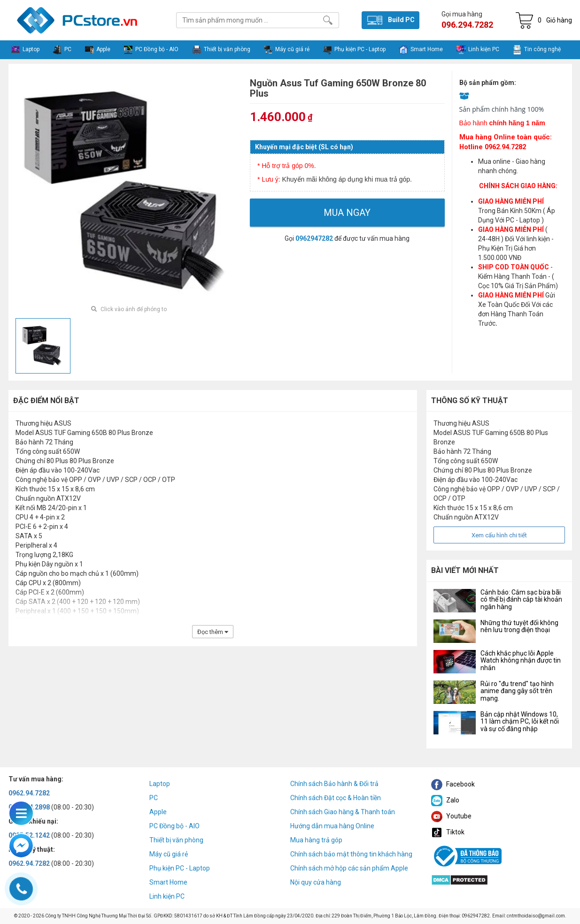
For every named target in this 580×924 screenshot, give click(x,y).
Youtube (451, 816)
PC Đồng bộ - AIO (174, 826)
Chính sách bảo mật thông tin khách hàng (351, 854)
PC (154, 798)
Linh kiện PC (167, 896)
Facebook (453, 784)
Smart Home (168, 882)
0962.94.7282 (29, 793)
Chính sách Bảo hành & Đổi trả (334, 784)
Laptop (160, 784)
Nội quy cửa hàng (316, 882)
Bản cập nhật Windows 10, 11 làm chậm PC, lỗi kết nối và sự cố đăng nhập (520, 722)
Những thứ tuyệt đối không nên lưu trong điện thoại (519, 626)
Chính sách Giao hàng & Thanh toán (343, 812)
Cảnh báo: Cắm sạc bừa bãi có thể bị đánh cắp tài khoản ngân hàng (521, 599)
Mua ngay (347, 213)
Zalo (445, 800)
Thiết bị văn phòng (176, 840)
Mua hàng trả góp (316, 840)
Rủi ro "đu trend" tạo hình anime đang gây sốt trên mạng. (517, 691)
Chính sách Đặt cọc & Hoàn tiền (336, 798)
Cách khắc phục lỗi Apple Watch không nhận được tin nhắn (521, 661)
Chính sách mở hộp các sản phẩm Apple (349, 868)
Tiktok (448, 832)
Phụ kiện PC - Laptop (180, 868)
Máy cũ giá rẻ (169, 854)
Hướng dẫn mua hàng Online (332, 826)
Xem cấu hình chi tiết (499, 535)
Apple (158, 812)
